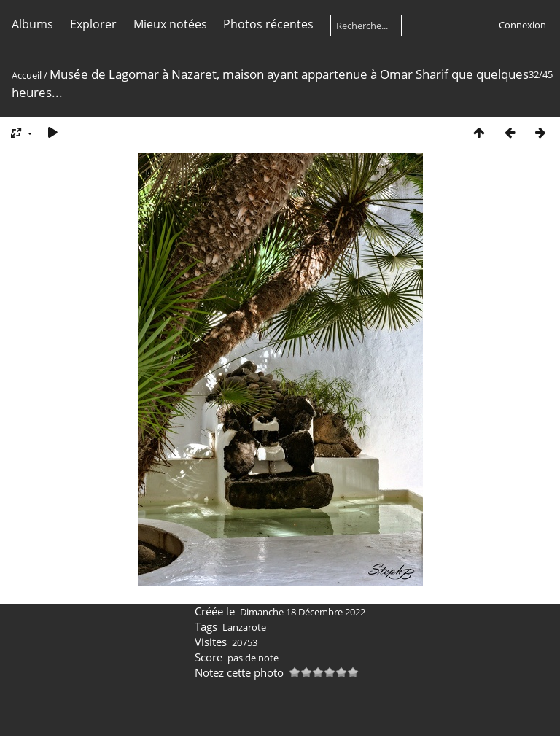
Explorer (93, 24)
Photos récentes (268, 24)
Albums (32, 24)
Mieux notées (170, 24)
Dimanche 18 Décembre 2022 (303, 612)
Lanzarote (244, 627)
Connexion (522, 25)
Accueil (27, 75)
